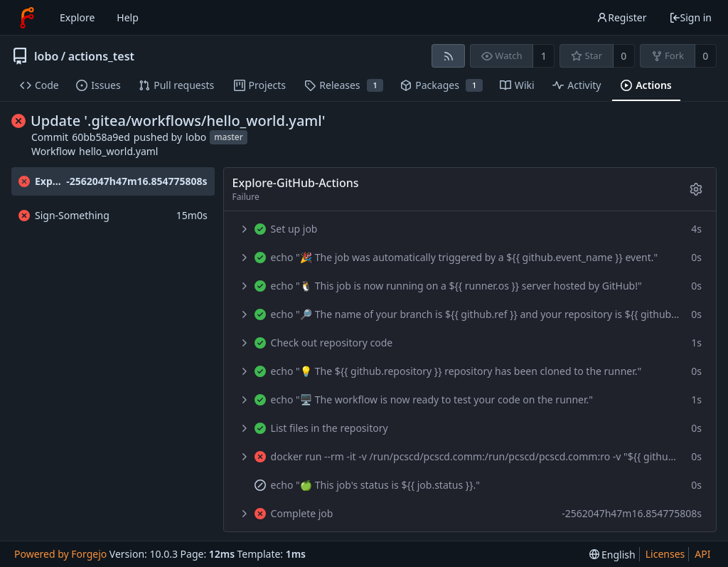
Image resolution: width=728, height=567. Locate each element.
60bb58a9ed (101, 137)
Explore (77, 17)
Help (128, 17)
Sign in (690, 17)
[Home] (27, 18)
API (702, 554)
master (229, 137)
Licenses (665, 554)
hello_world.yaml (118, 151)
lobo (46, 56)
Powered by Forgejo (60, 554)
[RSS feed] (448, 56)
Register (621, 17)
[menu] (612, 555)
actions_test (101, 56)
